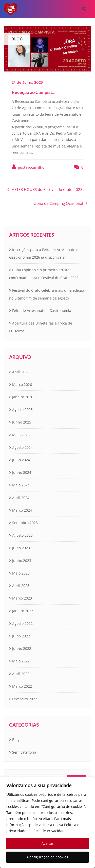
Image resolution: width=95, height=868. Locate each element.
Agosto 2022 (22, 623)
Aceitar (48, 843)
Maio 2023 (21, 573)
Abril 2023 (21, 586)
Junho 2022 (22, 648)
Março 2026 (22, 385)
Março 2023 (22, 598)
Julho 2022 (21, 636)
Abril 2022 (21, 674)
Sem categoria (24, 752)
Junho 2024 (22, 472)
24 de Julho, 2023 (27, 82)
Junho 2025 (22, 422)
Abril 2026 (21, 372)
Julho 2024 (21, 460)
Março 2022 (22, 686)
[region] (48, 823)
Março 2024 (22, 510)
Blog (16, 740)
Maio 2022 (21, 661)
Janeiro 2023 (23, 611)
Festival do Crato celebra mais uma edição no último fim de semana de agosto (46, 294)
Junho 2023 (22, 561)
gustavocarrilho (28, 167)
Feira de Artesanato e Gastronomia (42, 311)
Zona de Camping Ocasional (59, 203)
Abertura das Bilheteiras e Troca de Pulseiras (41, 327)
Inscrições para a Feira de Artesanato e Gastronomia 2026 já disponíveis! (44, 254)
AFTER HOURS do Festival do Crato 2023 (47, 189)
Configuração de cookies (48, 857)
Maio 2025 (21, 435)
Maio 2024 (21, 485)
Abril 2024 (21, 498)
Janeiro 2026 (23, 397)
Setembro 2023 (25, 523)
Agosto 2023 (22, 535)
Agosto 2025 (22, 410)
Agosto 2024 (22, 447)
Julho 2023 (21, 548)
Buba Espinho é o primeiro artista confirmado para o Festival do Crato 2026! (44, 274)
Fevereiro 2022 (25, 699)
